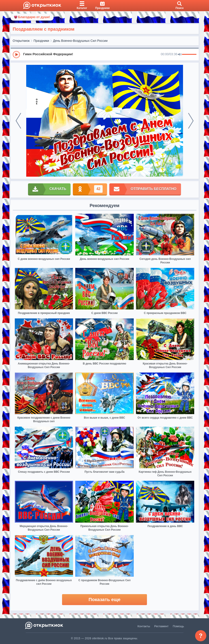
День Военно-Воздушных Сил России (80, 41)
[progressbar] (189, 55)
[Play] (16, 55)
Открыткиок (21, 41)
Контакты (144, 626)
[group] (105, 54)
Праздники (41, 41)
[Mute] (180, 55)
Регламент (162, 626)
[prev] (18, 121)
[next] (191, 121)
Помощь (178, 626)
